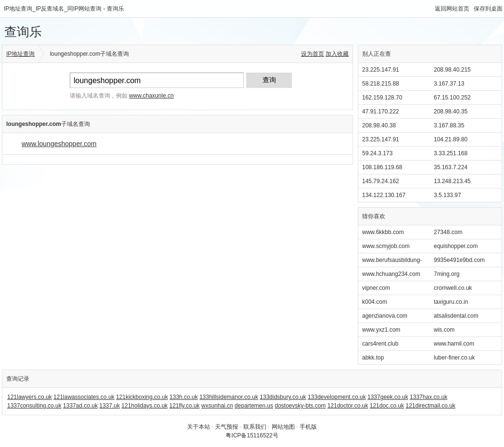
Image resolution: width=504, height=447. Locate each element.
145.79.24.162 (381, 181)
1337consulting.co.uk (34, 406)
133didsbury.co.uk (283, 397)
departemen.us (254, 406)
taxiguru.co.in (451, 302)
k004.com (375, 302)
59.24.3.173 (377, 153)
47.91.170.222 (381, 112)
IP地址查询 (20, 54)
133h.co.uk (184, 397)
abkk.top (373, 358)
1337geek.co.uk (388, 397)
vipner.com (376, 288)
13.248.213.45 (452, 181)
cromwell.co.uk (453, 288)
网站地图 (283, 427)
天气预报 (227, 427)
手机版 (308, 427)
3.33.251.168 (451, 153)
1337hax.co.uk (428, 397)
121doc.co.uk (387, 406)
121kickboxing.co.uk (142, 397)
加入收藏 (337, 54)
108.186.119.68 (382, 167)
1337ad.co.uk (80, 406)
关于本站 (199, 427)
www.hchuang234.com (391, 274)
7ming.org (447, 274)
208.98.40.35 (451, 112)
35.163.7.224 (451, 167)
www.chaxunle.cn (151, 96)
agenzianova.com (385, 316)
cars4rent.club (380, 344)
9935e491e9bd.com (459, 260)
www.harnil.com (454, 344)
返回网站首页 (452, 9)
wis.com (444, 330)
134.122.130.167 (384, 195)
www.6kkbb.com (383, 232)
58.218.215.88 (381, 84)
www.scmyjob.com (386, 246)
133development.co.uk (337, 397)
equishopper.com (456, 246)
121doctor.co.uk (348, 406)
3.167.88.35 (449, 125)
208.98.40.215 (452, 70)
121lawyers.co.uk (30, 397)
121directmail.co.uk (430, 406)
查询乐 (23, 32)
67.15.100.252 (452, 98)
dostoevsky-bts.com (300, 406)
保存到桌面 (488, 9)
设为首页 (313, 54)
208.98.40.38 (379, 125)
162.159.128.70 (382, 98)
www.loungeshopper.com (59, 144)
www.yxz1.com (381, 330)
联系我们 (255, 427)
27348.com (448, 232)
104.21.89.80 (451, 139)
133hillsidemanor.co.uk (229, 397)
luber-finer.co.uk (454, 358)
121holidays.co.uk (145, 406)
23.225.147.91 (381, 70)
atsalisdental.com (456, 316)
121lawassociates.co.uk (84, 397)
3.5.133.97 (447, 195)
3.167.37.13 (449, 84)
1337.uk (110, 406)
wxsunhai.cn (217, 406)
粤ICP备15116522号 (252, 435)
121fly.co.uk (184, 406)
